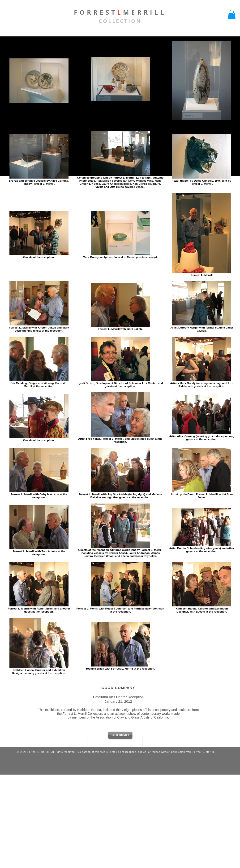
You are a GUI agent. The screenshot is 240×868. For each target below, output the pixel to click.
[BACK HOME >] (120, 735)
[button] (232, 15)
